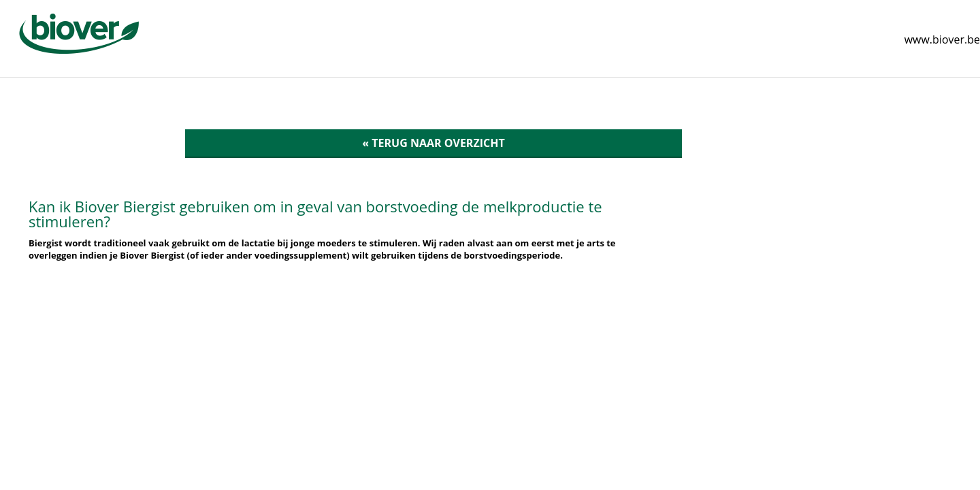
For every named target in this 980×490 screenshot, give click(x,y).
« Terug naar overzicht (433, 143)
